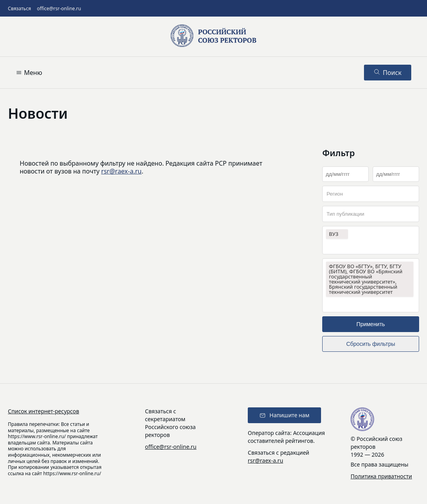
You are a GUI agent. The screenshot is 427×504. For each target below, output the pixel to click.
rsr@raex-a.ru (122, 171)
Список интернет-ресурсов (44, 411)
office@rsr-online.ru (59, 8)
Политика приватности (381, 476)
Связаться (19, 8)
